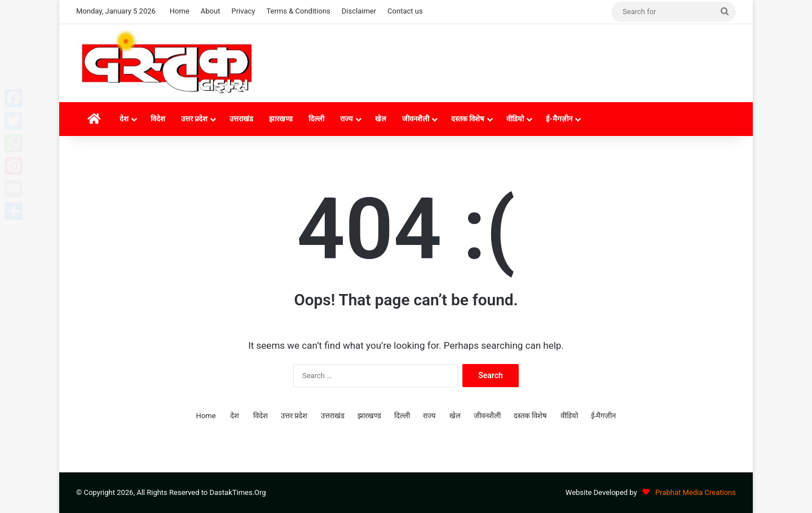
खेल (381, 119)
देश (124, 119)
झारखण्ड (281, 119)
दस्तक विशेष (468, 119)
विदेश (158, 119)
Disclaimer (359, 11)
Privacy (243, 11)
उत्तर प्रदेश (194, 119)
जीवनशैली (416, 119)
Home (180, 11)
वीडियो (515, 119)
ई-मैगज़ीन (559, 119)
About (211, 11)
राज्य (347, 119)
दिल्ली (316, 119)
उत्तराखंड (241, 119)
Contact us (405, 11)
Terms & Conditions (298, 11)
